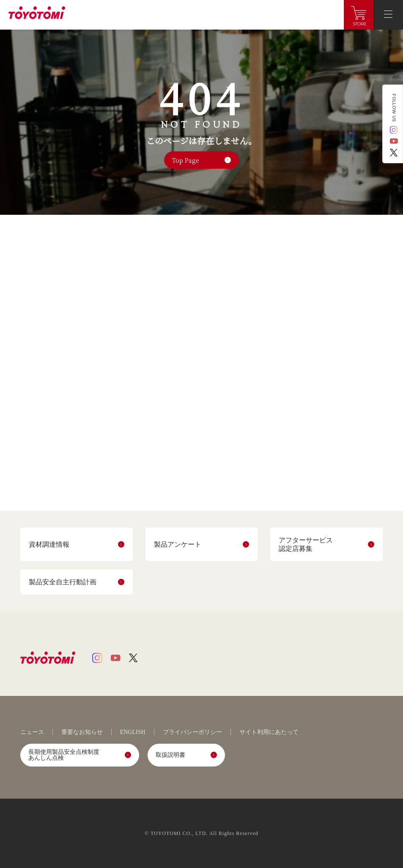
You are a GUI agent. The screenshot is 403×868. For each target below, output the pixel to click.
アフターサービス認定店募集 (306, 544)
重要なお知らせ (82, 732)
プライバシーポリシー (192, 732)
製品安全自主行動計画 (63, 582)
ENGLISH (133, 732)
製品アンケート (178, 544)
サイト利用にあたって (269, 732)
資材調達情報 (49, 544)
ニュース (32, 732)
